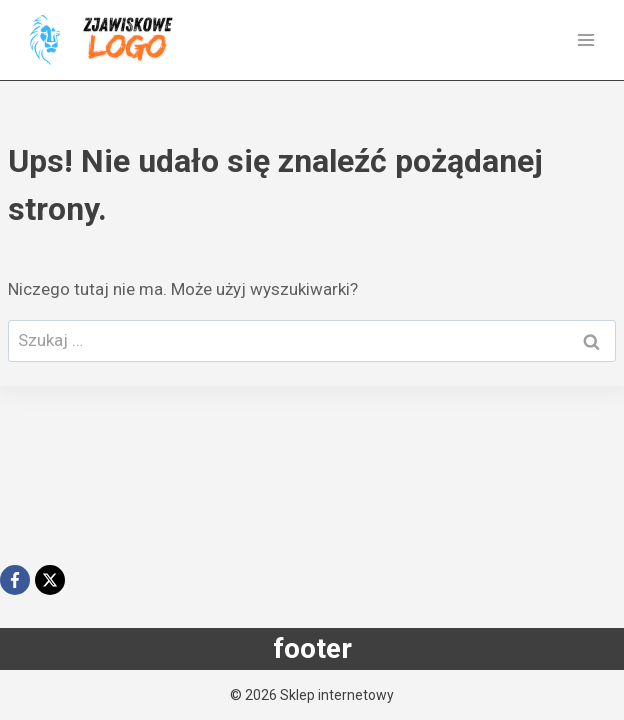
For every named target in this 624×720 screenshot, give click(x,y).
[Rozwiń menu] (585, 39)
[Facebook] (15, 580)
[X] (50, 580)
